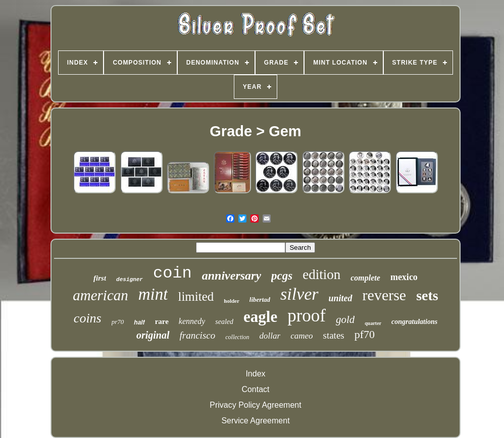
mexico (404, 277)
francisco (198, 335)
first (100, 278)
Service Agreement (255, 421)
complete (365, 278)
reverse (385, 295)
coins (88, 318)
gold (345, 319)
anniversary (232, 276)
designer (130, 280)
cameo (301, 336)
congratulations (414, 322)
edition (321, 275)
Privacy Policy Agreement (255, 405)
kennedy (192, 321)
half (139, 322)
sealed (224, 322)
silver (299, 294)
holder (232, 301)
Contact (255, 389)
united (341, 298)
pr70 (118, 322)
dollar (270, 336)
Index (255, 374)
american (100, 295)
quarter (373, 323)
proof (307, 316)
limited (196, 296)
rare (162, 321)
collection (237, 337)
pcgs (282, 276)
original (153, 335)
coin (172, 273)
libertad (260, 299)
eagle (260, 317)
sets (427, 295)
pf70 (365, 334)
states (334, 335)
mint (153, 294)
